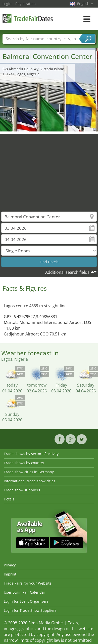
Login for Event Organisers (26, 601)
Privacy (10, 565)
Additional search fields (67, 272)
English (85, 4)
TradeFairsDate (28, 18)
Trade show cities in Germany (29, 472)
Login (7, 4)
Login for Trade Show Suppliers (30, 610)
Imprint (10, 574)
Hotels (9, 499)
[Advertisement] (47, 169)
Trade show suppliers (22, 490)
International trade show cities (30, 481)
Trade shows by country (24, 463)
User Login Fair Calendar (24, 592)
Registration (26, 4)
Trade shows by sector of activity (31, 454)
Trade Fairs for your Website (28, 583)
